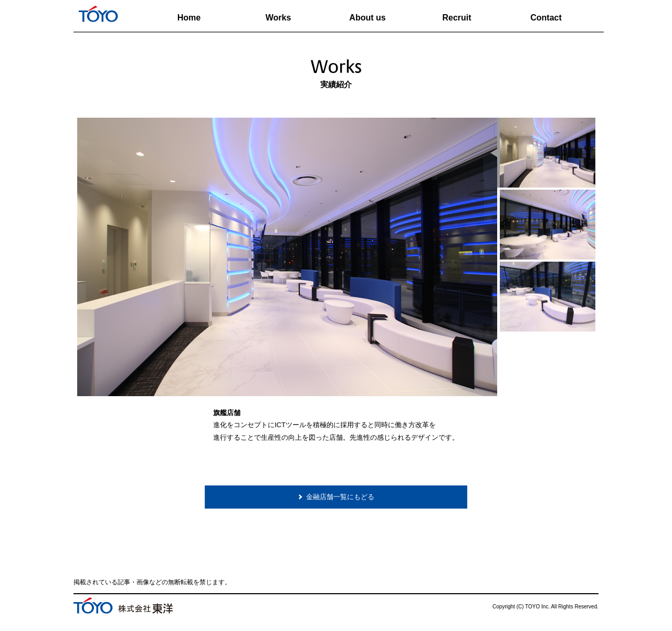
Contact (546, 18)
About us (367, 18)
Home (189, 18)
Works (279, 18)
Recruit (456, 18)
